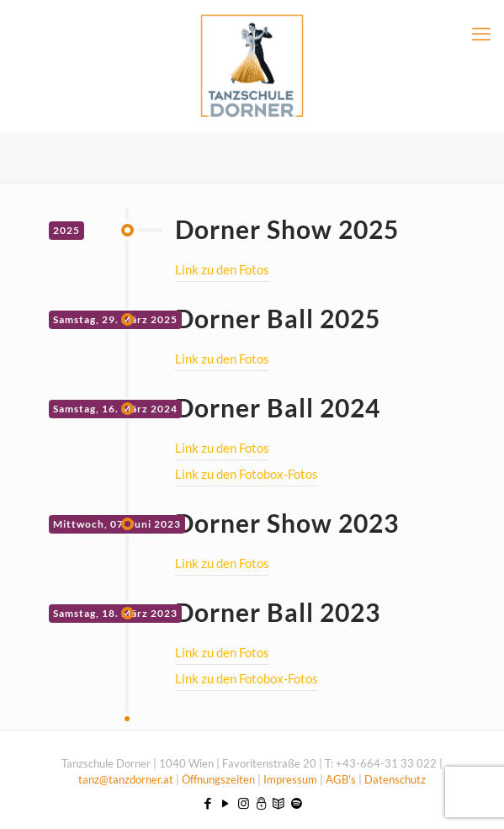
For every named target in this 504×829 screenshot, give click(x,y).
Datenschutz (395, 779)
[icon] (261, 803)
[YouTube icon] (226, 803)
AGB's (341, 779)
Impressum (290, 779)
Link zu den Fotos (222, 269)
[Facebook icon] (208, 803)
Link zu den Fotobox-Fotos (247, 474)
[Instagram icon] (244, 803)
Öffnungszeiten (220, 779)
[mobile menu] (481, 34)
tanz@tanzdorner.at (126, 779)
